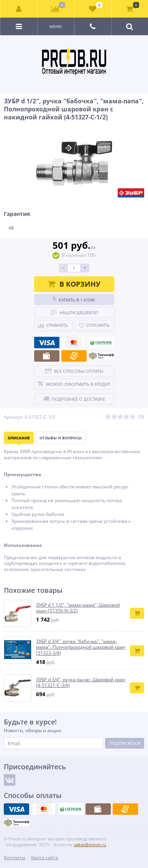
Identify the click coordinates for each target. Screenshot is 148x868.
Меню (56, 26)
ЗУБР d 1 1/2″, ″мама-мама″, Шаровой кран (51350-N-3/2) (78, 608)
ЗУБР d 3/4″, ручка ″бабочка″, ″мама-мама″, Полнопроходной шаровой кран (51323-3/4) (81, 647)
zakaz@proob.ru (90, 844)
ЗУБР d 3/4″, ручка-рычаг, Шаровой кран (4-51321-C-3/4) (81, 683)
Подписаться (125, 743)
